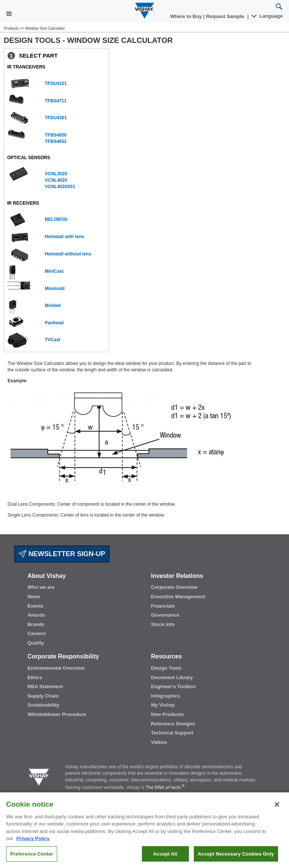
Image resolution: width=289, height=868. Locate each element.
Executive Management (178, 597)
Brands (36, 624)
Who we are (41, 587)
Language (267, 16)
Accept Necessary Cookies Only (236, 859)
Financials (163, 606)
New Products (167, 714)
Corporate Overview (174, 587)
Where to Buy (187, 16)
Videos (159, 742)
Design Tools (166, 668)
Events (36, 606)
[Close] (277, 809)
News (34, 597)
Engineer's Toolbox (173, 686)
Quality (36, 643)
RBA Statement (45, 686)
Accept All (165, 859)
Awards (36, 615)
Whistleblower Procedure (57, 714)
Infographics (166, 696)
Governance (165, 615)
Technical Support (172, 733)
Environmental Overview (56, 668)
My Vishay (163, 705)
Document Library (172, 677)
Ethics (35, 677)
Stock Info (163, 624)
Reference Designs (173, 724)
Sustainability (43, 705)
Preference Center (32, 859)
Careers (37, 633)
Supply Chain (43, 696)
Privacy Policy (33, 844)
